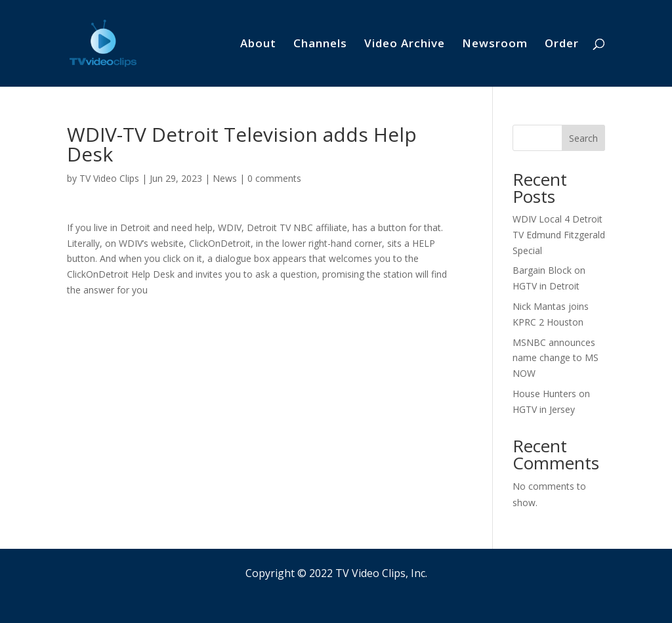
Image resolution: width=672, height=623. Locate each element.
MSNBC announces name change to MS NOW (556, 358)
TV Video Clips (109, 178)
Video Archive (405, 45)
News (225, 178)
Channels (320, 45)
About (258, 45)
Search (583, 138)
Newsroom (495, 45)
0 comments (274, 178)
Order (562, 45)
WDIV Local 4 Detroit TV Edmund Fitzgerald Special (559, 235)
